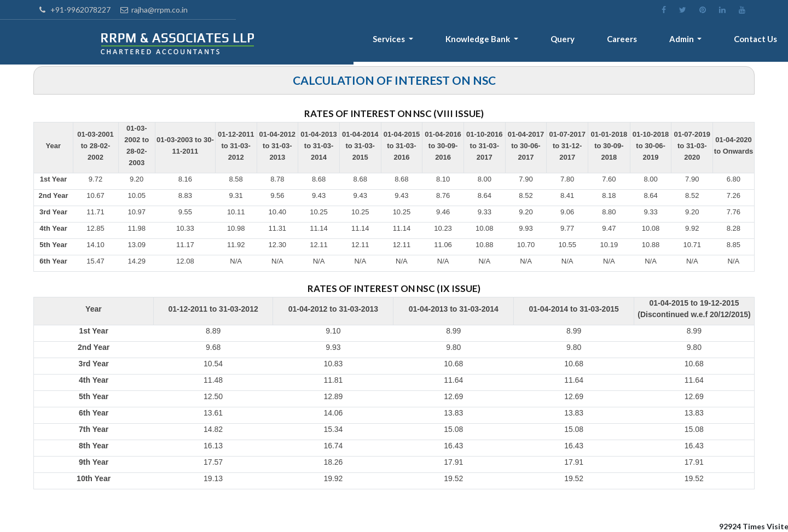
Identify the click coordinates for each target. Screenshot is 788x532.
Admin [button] (690, 42)
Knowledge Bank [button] (501, 42)
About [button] (353, 42)
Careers (634, 42)
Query (580, 42)
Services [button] (417, 42)
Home (301, 42)
